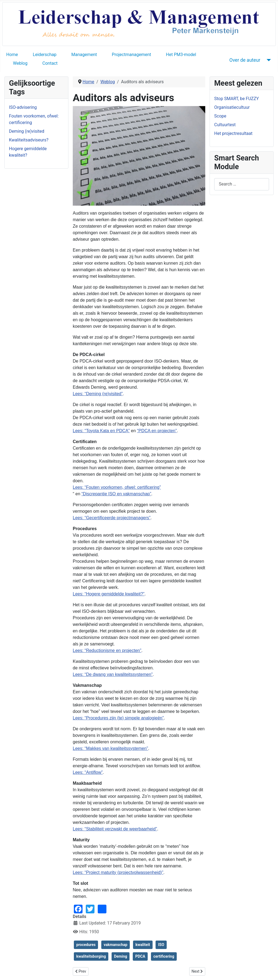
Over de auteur (245, 60)
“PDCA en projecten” (157, 431)
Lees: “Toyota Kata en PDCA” (101, 431)
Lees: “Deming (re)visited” (98, 394)
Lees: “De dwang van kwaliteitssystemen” (113, 674)
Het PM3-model (181, 55)
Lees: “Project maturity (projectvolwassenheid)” (118, 872)
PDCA (140, 956)
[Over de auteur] (268, 60)
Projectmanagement (132, 55)
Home (12, 55)
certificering (164, 956)
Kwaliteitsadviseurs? (29, 140)
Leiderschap (45, 55)
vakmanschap (116, 945)
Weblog (20, 63)
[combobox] (242, 184)
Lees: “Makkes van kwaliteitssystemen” (110, 748)
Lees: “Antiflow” (88, 772)
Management (84, 55)
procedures (86, 945)
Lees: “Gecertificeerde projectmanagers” (112, 518)
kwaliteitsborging (91, 956)
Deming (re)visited (27, 131)
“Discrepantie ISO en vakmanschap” (116, 494)
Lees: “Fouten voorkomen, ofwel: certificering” (117, 487)
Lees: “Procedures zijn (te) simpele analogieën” (118, 718)
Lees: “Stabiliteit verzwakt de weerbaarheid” (115, 829)
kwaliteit (143, 945)
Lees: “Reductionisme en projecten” (107, 650)
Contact (50, 63)
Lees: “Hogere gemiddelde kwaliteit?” (109, 594)
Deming (121, 956)
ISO (161, 945)
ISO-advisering (23, 107)
